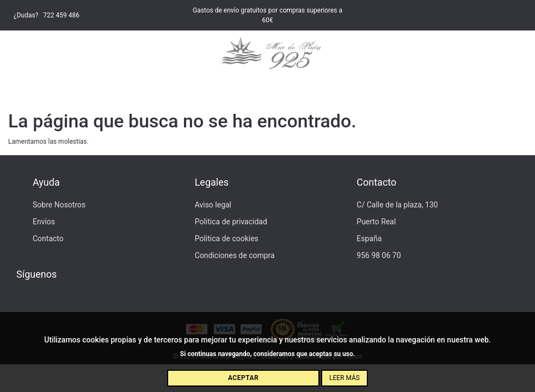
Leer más (345, 378)
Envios (44, 222)
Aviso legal (213, 205)
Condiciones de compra (235, 255)
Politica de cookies (227, 238)
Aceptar (243, 378)
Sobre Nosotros (59, 205)
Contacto (48, 238)
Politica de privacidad (231, 222)
